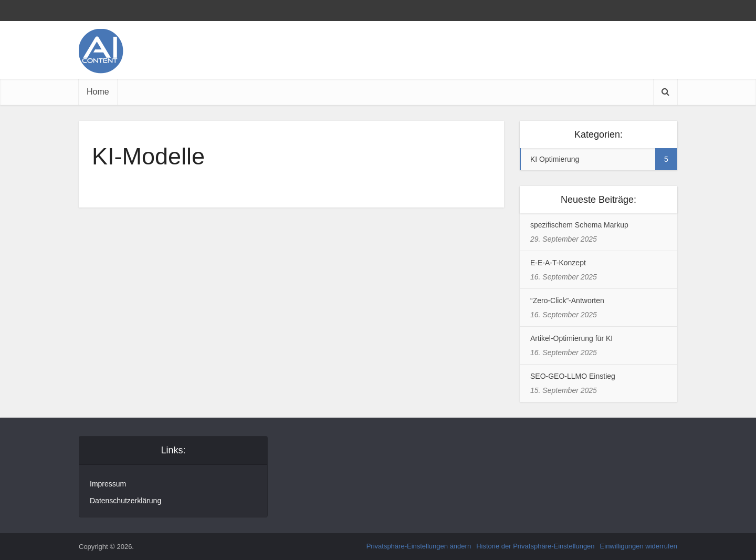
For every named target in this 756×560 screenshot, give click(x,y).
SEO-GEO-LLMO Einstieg (573, 376)
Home (98, 92)
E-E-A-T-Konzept (558, 263)
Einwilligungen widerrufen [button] (639, 546)
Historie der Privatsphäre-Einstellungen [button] (535, 546)
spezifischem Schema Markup (579, 225)
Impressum (108, 484)
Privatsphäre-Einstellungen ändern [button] (419, 546)
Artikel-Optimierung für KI (571, 338)
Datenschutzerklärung (125, 501)
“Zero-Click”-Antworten (567, 300)
